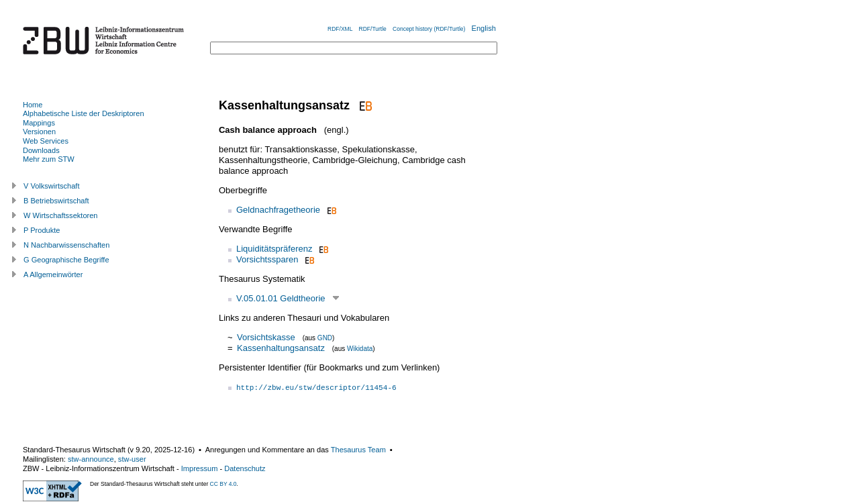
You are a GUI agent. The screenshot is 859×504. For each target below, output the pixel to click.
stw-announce (91, 459)
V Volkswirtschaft (52, 186)
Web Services (46, 141)
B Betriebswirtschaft (56, 201)
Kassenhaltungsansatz (281, 348)
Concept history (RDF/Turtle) (429, 29)
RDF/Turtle (373, 29)
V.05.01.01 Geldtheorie (281, 298)
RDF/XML (340, 29)
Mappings (39, 123)
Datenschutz (245, 468)
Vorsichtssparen (267, 259)
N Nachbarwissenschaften (66, 245)
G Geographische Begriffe (66, 260)
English (484, 28)
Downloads (41, 150)
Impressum (200, 468)
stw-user (132, 459)
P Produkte (42, 230)
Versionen (39, 132)
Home (33, 105)
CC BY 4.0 (223, 484)
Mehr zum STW (49, 159)
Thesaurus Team (358, 450)
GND (325, 338)
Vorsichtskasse (266, 337)
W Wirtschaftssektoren (61, 215)
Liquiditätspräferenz (274, 249)
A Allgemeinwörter (53, 274)
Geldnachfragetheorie (278, 210)
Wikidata (360, 349)
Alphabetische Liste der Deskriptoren (84, 113)
